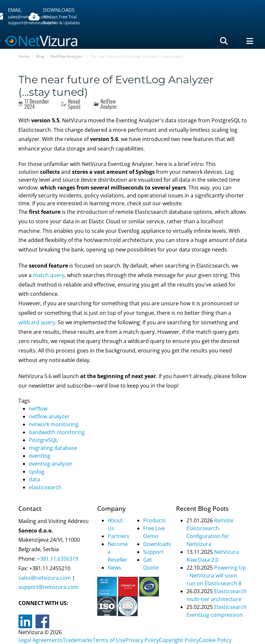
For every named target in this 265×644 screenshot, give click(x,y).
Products (155, 520)
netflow (38, 409)
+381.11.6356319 (57, 559)
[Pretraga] (224, 41)
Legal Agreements (41, 640)
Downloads (157, 544)
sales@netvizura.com (45, 578)
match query (49, 275)
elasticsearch (45, 487)
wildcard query (37, 322)
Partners (119, 536)
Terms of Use (109, 640)
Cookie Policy (215, 640)
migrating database (53, 448)
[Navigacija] (250, 41)
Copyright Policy (179, 640)
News (114, 568)
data (34, 479)
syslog (37, 472)
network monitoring (54, 424)
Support (153, 552)
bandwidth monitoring (57, 432)
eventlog (40, 456)
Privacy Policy (142, 640)
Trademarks (78, 640)
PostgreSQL (43, 440)
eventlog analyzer (51, 464)
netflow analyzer (49, 416)
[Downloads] (64, 17)
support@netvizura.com (48, 587)
